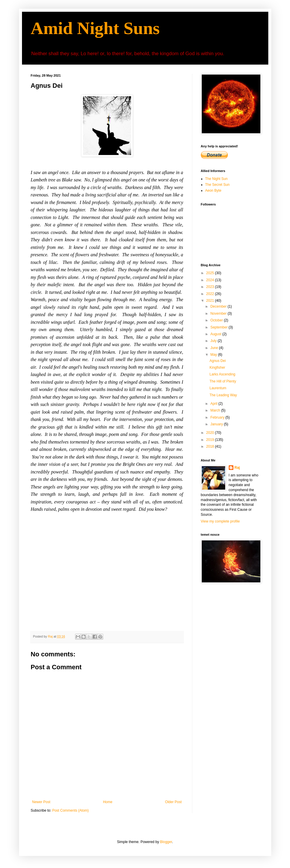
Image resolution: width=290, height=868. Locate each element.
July (214, 341)
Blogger (166, 842)
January (217, 424)
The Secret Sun (217, 185)
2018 (211, 446)
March (216, 410)
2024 (211, 280)
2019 (211, 440)
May (214, 355)
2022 (211, 294)
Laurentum (218, 388)
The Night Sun (217, 179)
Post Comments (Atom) (71, 810)
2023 (211, 287)
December (219, 306)
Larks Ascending (222, 374)
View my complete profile (220, 521)
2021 (211, 301)
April (214, 404)
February (218, 417)
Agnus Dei (217, 361)
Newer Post (41, 802)
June (214, 348)
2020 (211, 433)
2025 (211, 273)
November (219, 314)
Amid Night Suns (95, 28)
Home (108, 802)
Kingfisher (217, 368)
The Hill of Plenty (223, 381)
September (219, 327)
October (217, 320)
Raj (237, 468)
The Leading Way (223, 395)
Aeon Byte (213, 191)
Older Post (173, 802)
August (216, 334)
